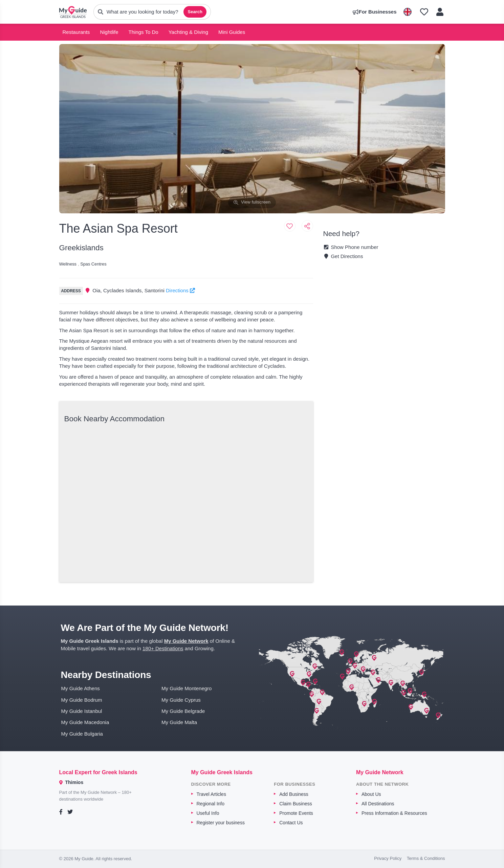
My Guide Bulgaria (82, 734)
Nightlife (109, 32)
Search (195, 12)
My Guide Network (186, 641)
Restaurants (76, 32)
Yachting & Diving (188, 32)
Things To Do (144, 32)
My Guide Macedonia (85, 722)
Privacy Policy (388, 858)
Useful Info (208, 813)
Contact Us (291, 823)
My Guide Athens (81, 688)
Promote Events (296, 813)
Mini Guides (232, 32)
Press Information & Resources (394, 813)
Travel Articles (211, 794)
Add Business (294, 794)
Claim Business (295, 804)
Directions (180, 290)
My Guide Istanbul (82, 711)
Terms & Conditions (426, 858)
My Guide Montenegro (187, 688)
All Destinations (378, 804)
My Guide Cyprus (181, 700)
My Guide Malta (179, 722)
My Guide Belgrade (183, 711)
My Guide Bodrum (82, 700)
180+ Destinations (163, 648)
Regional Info (211, 804)
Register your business (221, 823)
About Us (371, 794)
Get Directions (343, 256)
